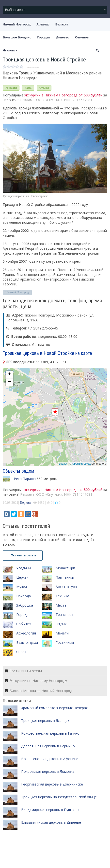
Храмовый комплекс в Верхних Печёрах (54, 708)
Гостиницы (65, 642)
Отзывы (44, 88)
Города (22, 615)
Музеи (22, 587)
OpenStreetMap (82, 464)
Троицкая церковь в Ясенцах (45, 721)
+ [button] (9, 375)
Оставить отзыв (23, 555)
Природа (24, 596)
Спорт (21, 652)
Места (61, 605)
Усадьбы (24, 568)
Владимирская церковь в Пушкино (50, 810)
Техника (62, 596)
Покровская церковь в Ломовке (48, 771)
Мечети (62, 633)
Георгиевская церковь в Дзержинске (52, 784)
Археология (26, 633)
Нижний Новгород (17, 24)
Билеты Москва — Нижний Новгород (39, 691)
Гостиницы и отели (24, 671)
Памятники (65, 577)
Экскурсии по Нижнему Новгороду (36, 681)
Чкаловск (10, 50)
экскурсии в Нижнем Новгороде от (63, 95)
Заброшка (25, 605)
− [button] (9, 382)
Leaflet (63, 464)
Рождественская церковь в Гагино (50, 733)
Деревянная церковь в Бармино (48, 746)
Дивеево (63, 37)
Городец (44, 37)
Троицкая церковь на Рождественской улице (59, 797)
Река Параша (25, 479)
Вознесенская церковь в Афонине (50, 759)
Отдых (61, 624)
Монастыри (65, 568)
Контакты (11, 88)
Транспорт (65, 615)
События (24, 624)
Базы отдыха (27, 642)
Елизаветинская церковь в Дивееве (51, 822)
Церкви (25, 503)
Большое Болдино (17, 37)
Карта (28, 88)
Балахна (62, 24)
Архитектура (66, 587)
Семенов (82, 37)
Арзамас (43, 24)
